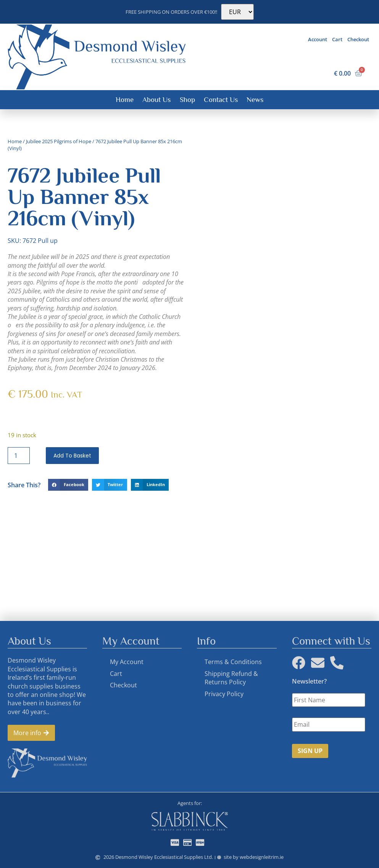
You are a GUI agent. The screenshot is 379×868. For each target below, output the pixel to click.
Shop (187, 99)
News (255, 99)
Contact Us (221, 99)
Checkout (358, 39)
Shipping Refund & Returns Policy (231, 678)
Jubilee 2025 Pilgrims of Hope (59, 141)
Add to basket (72, 456)
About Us (156, 99)
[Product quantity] (19, 456)
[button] (68, 485)
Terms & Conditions (233, 662)
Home (125, 99)
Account (318, 39)
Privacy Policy (224, 694)
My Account (127, 662)
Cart (337, 39)
